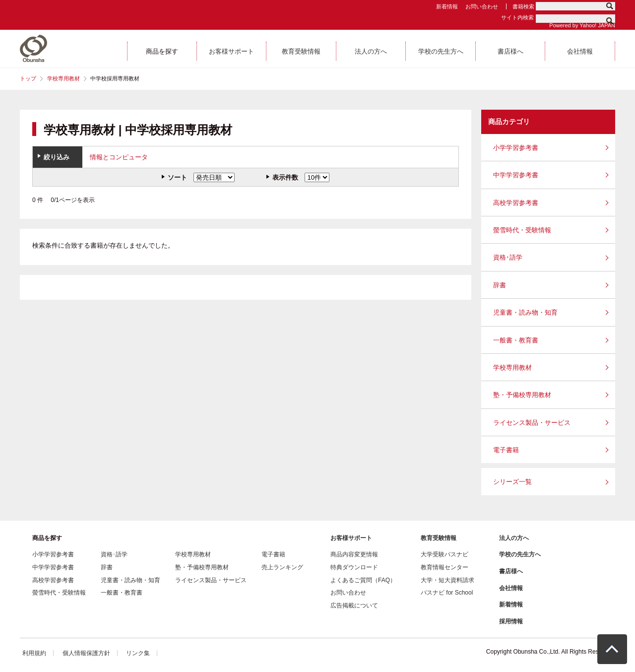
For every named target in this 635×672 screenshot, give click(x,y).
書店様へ (511, 571)
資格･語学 (508, 257)
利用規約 (34, 653)
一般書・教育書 (516, 340)
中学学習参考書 (516, 175)
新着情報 (447, 6)
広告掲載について (354, 605)
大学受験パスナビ (444, 554)
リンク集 (138, 653)
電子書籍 (506, 450)
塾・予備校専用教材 (522, 395)
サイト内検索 (517, 17)
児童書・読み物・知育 (525, 312)
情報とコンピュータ (119, 157)
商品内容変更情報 (354, 554)
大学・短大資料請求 (447, 580)
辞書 (500, 285)
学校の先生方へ (520, 554)
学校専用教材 (63, 78)
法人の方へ (514, 538)
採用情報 (511, 621)
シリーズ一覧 (512, 482)
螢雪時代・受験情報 (522, 230)
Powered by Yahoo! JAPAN (582, 25)
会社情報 (511, 588)
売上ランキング (282, 567)
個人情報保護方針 (86, 653)
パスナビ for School (447, 593)
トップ (28, 78)
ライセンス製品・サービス (532, 423)
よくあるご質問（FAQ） (363, 580)
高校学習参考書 (516, 203)
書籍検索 (523, 6)
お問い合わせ (482, 6)
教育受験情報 (439, 538)
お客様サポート (351, 538)
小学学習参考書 (516, 148)
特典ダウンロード (354, 567)
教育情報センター (444, 567)
